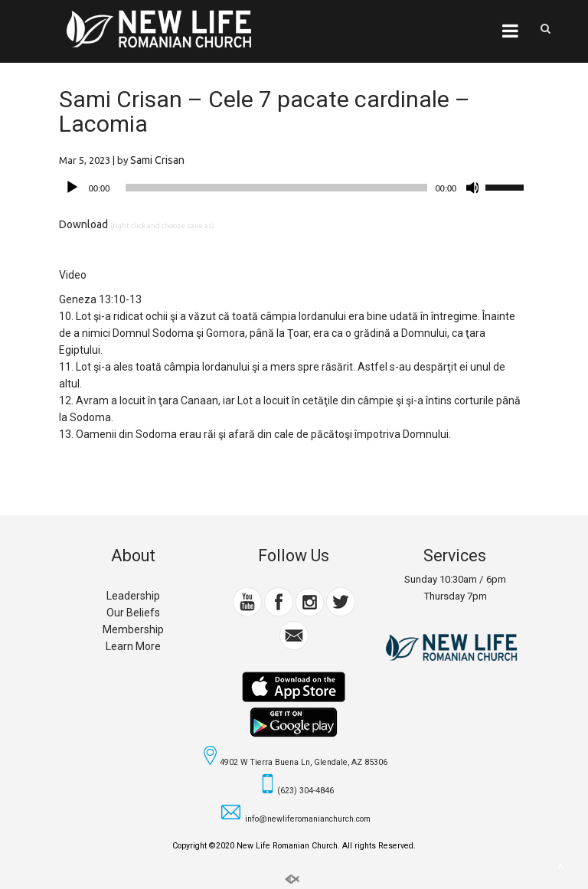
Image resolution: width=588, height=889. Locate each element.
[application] (294, 188)
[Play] (72, 188)
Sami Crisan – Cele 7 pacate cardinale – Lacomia (265, 111)
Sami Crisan (157, 160)
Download (83, 224)
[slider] (276, 188)
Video (73, 275)
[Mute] (473, 188)
